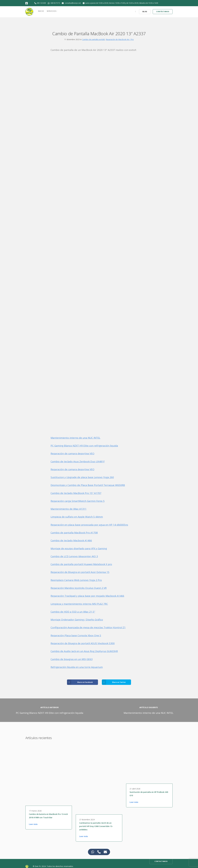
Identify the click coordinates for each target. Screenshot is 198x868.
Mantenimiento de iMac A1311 (69, 509)
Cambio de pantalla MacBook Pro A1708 (74, 533)
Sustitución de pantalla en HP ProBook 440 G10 (149, 794)
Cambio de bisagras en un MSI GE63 (72, 659)
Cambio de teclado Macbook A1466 (71, 540)
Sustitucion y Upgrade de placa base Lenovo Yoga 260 (82, 477)
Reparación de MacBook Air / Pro (120, 39)
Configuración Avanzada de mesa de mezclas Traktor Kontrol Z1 (88, 627)
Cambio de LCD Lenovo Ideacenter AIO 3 (74, 556)
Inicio (41, 11)
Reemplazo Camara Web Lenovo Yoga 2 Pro (76, 580)
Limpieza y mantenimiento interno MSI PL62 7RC (79, 604)
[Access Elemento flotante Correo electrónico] (105, 852)
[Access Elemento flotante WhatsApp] (93, 852)
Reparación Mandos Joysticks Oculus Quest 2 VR (79, 588)
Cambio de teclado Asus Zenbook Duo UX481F (78, 461)
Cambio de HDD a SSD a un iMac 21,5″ (73, 612)
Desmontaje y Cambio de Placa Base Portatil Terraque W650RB (88, 485)
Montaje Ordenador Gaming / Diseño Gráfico (77, 620)
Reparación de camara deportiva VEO (72, 453)
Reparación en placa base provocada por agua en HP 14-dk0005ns (89, 525)
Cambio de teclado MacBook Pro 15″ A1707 (76, 493)
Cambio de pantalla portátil (93, 39)
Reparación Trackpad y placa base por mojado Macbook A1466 (87, 596)
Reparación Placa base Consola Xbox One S (76, 635)
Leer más (33, 824)
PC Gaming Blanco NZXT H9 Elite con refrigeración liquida (84, 446)
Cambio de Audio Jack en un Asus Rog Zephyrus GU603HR (84, 651)
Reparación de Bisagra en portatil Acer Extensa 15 (80, 572)
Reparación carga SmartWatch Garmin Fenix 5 (78, 501)
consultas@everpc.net (73, 3)
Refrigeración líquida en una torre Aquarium (77, 667)
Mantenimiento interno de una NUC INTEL (75, 438)
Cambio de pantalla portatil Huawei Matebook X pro (81, 564)
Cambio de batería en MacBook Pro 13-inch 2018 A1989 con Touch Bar (48, 816)
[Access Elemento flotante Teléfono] (99, 852)
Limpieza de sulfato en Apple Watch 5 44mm (77, 517)
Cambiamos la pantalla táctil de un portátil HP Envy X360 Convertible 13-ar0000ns (96, 826)
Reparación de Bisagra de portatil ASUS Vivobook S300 (83, 643)
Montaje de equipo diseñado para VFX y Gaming (79, 548)
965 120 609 (41, 3)
